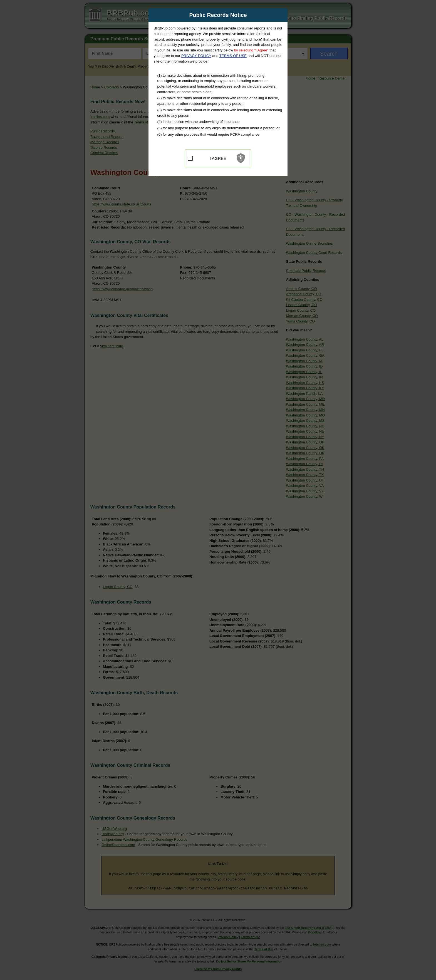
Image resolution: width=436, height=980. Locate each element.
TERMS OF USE (233, 56)
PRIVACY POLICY (196, 56)
